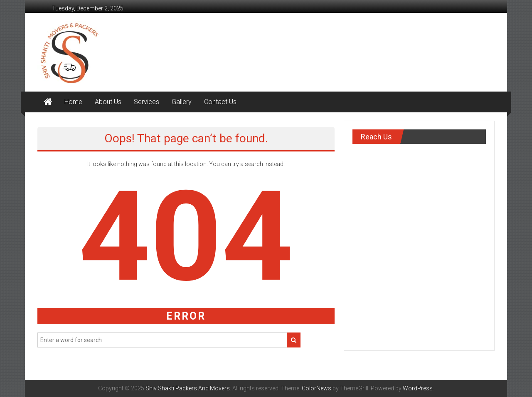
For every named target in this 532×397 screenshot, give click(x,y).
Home (73, 102)
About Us (108, 102)
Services (147, 102)
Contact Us (220, 102)
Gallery (182, 102)
